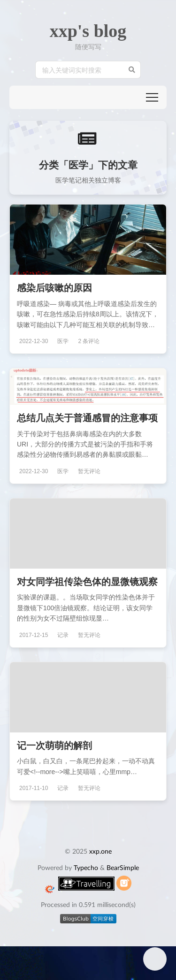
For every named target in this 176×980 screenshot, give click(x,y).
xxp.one (100, 851)
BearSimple (123, 867)
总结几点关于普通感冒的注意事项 (87, 417)
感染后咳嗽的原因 (54, 287)
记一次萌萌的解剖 (54, 745)
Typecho (86, 867)
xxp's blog (88, 31)
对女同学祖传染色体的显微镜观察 (87, 581)
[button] (152, 97)
